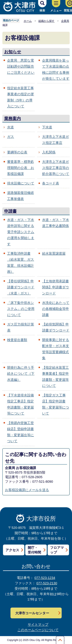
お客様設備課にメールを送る (27, 490)
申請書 (10, 211)
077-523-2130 (47, 583)
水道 (10, 127)
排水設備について (21, 183)
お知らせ (13, 52)
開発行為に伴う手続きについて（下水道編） (21, 374)
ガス (11, 137)
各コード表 (51, 183)
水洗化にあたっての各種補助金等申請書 (56, 309)
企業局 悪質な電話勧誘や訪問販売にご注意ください (21, 67)
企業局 (65, 21)
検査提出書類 (17, 340)
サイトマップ (38, 625)
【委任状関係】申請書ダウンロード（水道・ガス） (21, 287)
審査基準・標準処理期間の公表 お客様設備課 (21, 168)
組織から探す (46, 21)
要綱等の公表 (17, 152)
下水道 (47, 127)
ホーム (28, 21)
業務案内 (12, 118)
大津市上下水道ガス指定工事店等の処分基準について (56, 168)
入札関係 (49, 152)
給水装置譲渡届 (54, 254)
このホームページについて (38, 630)
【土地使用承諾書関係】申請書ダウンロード (56, 287)
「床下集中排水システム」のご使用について (21, 309)
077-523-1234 (45, 578)
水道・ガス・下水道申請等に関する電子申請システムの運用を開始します (21, 232)
